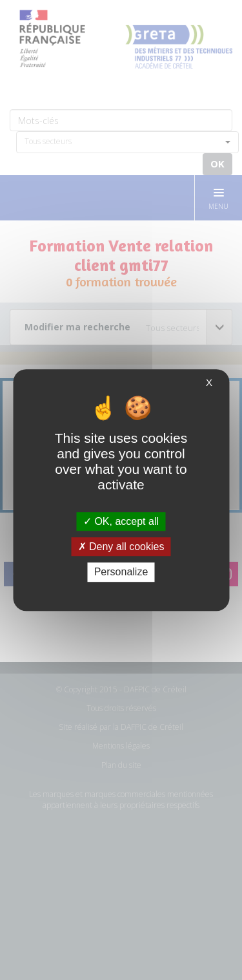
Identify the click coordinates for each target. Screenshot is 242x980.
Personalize (121, 572)
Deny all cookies (121, 547)
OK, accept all (121, 521)
